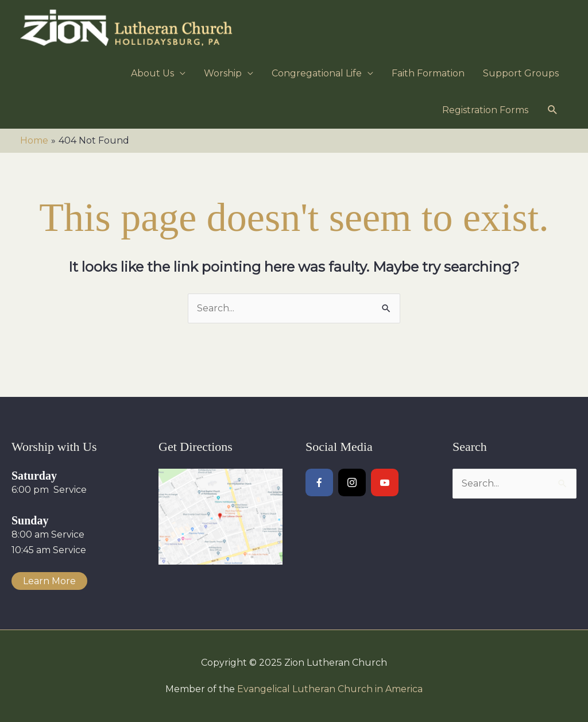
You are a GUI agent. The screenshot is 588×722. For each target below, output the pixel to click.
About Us (152, 73)
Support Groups (521, 73)
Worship (223, 73)
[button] (553, 110)
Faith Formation (428, 73)
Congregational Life (317, 73)
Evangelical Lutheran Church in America (330, 689)
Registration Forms (485, 110)
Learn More (49, 581)
